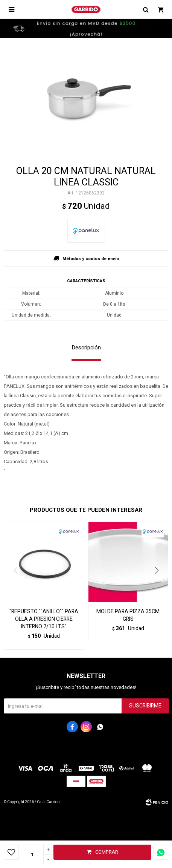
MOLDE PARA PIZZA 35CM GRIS (128, 615)
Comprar (107, 852)
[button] (159, 586)
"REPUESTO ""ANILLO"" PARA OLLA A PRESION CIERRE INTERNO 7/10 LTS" (44, 619)
